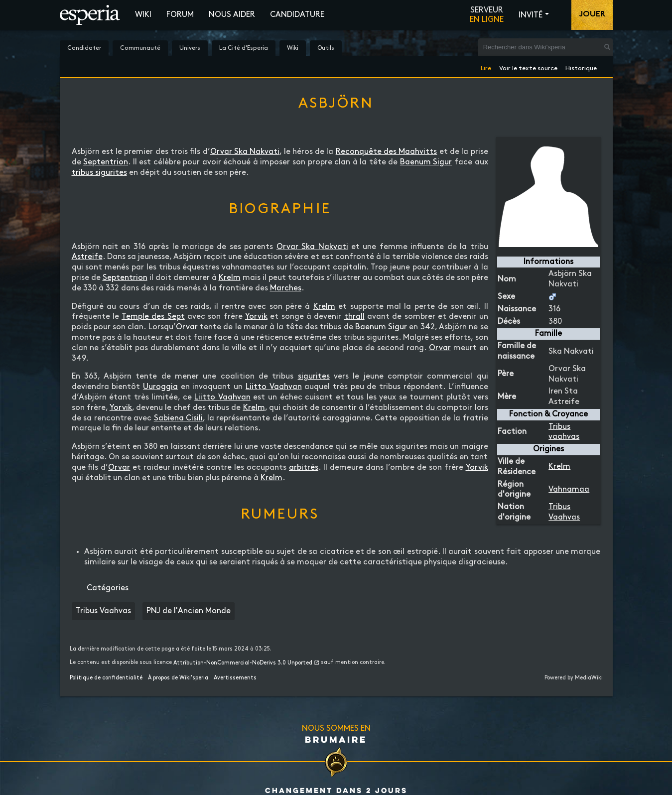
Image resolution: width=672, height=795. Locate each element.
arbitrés (304, 467)
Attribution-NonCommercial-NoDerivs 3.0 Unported (243, 663)
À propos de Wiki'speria (178, 678)
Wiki (143, 15)
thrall (354, 317)
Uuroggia (160, 387)
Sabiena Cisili (179, 418)
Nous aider (232, 15)
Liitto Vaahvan (274, 387)
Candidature (297, 15)
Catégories (108, 588)
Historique (581, 66)
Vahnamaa (569, 489)
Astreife (87, 257)
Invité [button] (531, 15)
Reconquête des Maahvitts (387, 152)
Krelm (559, 466)
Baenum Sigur (426, 162)
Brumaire (336, 739)
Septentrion (106, 162)
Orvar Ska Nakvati (245, 152)
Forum (180, 15)
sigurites (314, 376)
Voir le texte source (528, 66)
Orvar (187, 327)
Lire (486, 66)
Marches (286, 288)
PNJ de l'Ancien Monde (189, 611)
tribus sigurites (99, 173)
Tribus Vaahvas (103, 611)
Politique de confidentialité (106, 678)
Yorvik (256, 317)
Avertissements (235, 678)
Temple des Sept (153, 317)
